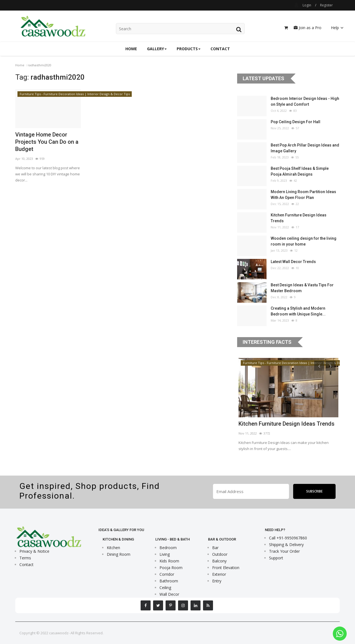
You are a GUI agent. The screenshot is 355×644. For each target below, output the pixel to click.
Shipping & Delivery (286, 545)
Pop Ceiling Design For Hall (296, 122)
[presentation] (319, 366)
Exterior (219, 574)
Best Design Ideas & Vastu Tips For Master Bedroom (302, 288)
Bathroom (169, 581)
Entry (217, 581)
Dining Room (119, 554)
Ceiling (165, 588)
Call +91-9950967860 (288, 538)
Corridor (167, 574)
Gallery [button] (157, 49)
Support (276, 558)
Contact (220, 49)
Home (131, 49)
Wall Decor (169, 594)
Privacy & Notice (34, 551)
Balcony (219, 561)
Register (326, 5)
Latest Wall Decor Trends (293, 262)
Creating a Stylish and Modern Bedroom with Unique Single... (298, 311)
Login (307, 5)
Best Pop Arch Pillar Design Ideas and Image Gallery (305, 148)
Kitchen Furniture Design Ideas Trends (299, 218)
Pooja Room (171, 568)
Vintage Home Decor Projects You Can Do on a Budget (47, 142)
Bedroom (168, 548)
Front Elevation (226, 568)
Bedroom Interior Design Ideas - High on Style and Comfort (305, 101)
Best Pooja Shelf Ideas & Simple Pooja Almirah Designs (300, 171)
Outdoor (220, 554)
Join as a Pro (308, 28)
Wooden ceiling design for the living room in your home (304, 241)
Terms (25, 558)
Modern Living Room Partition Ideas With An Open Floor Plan (303, 195)
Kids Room (169, 561)
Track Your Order (284, 551)
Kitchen (113, 548)
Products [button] (189, 49)
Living (165, 554)
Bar (215, 548)
